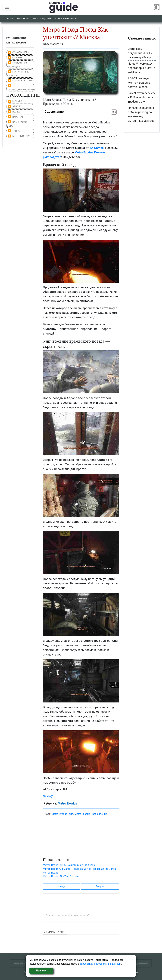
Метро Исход (51, 873)
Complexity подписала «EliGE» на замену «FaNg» (140, 53)
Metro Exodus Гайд (62, 814)
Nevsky (48, 796)
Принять (41, 971)
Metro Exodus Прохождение (91, 814)
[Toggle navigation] (7, 7)
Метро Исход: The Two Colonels (61, 876)
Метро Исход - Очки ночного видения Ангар (69, 865)
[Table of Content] (114, 112)
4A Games (97, 148)
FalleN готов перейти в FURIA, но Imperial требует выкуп (142, 97)
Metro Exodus (23, 18)
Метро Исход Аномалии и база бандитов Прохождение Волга (79, 869)
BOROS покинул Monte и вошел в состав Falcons (139, 83)
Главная (10, 18)
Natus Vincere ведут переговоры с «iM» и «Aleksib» (141, 68)
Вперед (100, 886)
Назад (61, 886)
